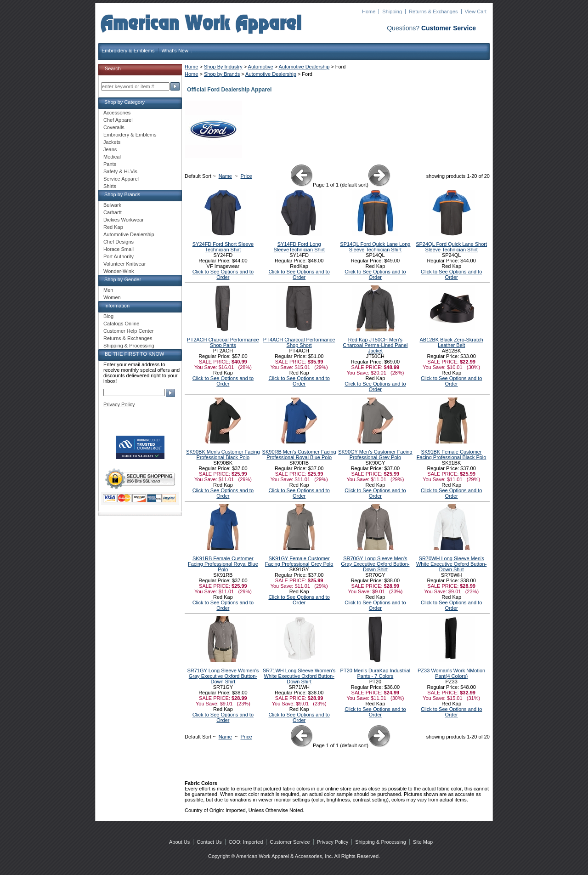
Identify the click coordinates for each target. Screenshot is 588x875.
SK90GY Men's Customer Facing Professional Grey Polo (375, 455)
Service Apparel (121, 179)
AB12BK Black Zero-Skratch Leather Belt (452, 342)
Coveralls (114, 127)
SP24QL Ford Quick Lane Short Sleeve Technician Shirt (451, 247)
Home (369, 11)
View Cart (476, 11)
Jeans (110, 149)
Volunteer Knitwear (124, 264)
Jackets (112, 142)
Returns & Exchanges (433, 11)
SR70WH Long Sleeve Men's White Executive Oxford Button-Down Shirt (451, 564)
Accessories (117, 113)
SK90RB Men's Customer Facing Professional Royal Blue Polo (299, 455)
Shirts (110, 186)
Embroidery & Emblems (128, 51)
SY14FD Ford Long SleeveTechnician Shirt (299, 247)
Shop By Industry (223, 67)
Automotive (261, 67)
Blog (108, 316)
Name (225, 176)
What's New (175, 51)
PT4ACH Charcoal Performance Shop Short (299, 342)
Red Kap (113, 227)
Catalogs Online (121, 324)
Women (112, 297)
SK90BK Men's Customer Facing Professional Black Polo (223, 455)
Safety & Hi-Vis (120, 171)
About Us (179, 842)
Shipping (392, 11)
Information (117, 306)
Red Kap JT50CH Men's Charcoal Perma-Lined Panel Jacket (375, 345)
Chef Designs (119, 242)
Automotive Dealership (304, 67)
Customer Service (449, 28)
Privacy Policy (119, 404)
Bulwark (112, 205)
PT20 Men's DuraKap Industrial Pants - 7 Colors (376, 673)
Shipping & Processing (129, 346)
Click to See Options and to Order (223, 274)
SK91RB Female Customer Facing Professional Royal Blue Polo (223, 564)
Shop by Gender (123, 279)
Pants (110, 164)
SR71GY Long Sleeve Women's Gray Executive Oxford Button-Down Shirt (223, 676)
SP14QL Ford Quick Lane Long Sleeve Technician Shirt (375, 247)
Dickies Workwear (124, 220)
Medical (112, 157)
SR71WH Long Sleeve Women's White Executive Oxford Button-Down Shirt (299, 676)
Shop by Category (124, 102)
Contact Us (209, 842)
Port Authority (119, 256)
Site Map (423, 842)
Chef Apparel (118, 120)
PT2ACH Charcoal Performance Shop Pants (223, 342)
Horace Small (119, 249)
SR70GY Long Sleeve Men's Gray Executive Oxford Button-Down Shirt (375, 564)
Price (246, 176)
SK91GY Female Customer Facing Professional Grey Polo (299, 561)
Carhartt (113, 212)
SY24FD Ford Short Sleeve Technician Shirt (223, 247)
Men (108, 290)
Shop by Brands (222, 74)
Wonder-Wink (119, 271)
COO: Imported (246, 842)
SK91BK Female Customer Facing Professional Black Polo (452, 455)
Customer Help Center (128, 331)
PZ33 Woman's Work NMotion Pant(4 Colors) (451, 673)
